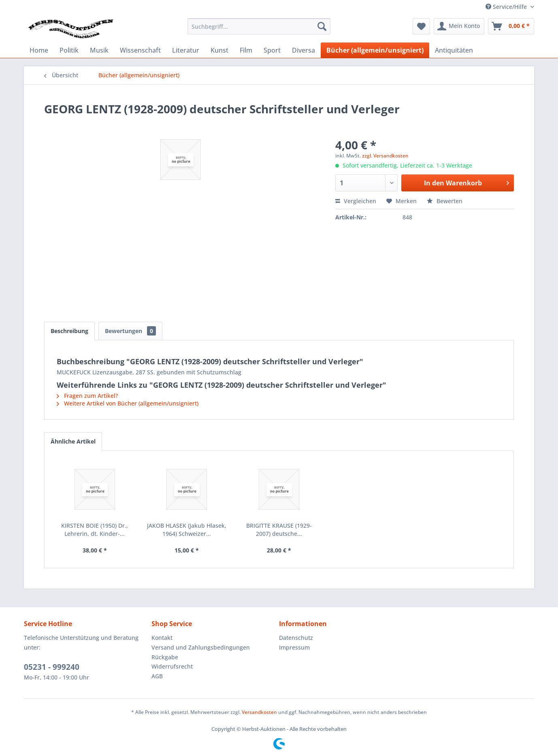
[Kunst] (219, 50)
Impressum (294, 647)
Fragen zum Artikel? (87, 396)
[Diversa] (303, 50)
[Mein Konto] (459, 26)
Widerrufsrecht (172, 666)
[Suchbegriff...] (259, 26)
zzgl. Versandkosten (385, 156)
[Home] (39, 50)
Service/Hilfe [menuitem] (507, 7)
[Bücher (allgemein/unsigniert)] (375, 50)
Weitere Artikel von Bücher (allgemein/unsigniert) (128, 403)
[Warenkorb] (511, 26)
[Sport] (272, 50)
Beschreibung (69, 331)
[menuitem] (259, 26)
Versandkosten (259, 712)
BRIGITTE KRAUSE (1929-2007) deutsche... (279, 530)
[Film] (246, 50)
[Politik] (69, 50)
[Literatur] (186, 50)
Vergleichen (356, 201)
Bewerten (445, 201)
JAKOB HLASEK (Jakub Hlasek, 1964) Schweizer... (187, 530)
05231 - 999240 (52, 667)
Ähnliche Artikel (73, 441)
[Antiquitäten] (454, 50)
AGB (157, 676)
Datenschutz (296, 638)
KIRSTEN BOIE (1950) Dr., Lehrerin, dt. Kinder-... (95, 530)
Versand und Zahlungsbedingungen (201, 647)
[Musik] (99, 50)
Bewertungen (130, 331)
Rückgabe (165, 657)
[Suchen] (322, 26)
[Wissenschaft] (140, 50)
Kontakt (162, 638)
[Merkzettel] (421, 26)
